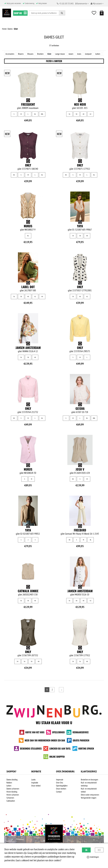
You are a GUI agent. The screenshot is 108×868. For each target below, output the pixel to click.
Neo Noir (80, 104)
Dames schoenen (13, 789)
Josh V (80, 469)
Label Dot (28, 287)
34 (73, 236)
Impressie (60, 780)
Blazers (21, 54)
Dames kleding (12, 780)
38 (76, 114)
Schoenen (10, 798)
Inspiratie (35, 783)
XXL (42, 114)
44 (42, 296)
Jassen (71, 54)
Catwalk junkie (28, 591)
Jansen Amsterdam (28, 348)
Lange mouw (60, 54)
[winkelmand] (101, 13)
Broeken (40, 54)
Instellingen (93, 857)
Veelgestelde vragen (89, 798)
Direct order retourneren (90, 795)
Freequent (28, 104)
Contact (59, 792)
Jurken (98, 54)
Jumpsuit (88, 54)
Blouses (30, 54)
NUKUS (28, 226)
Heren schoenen (13, 795)
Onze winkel (36, 786)
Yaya (80, 226)
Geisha (80, 408)
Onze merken (61, 789)
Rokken (9, 783)
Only (28, 165)
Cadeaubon (11, 801)
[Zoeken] (62, 13)
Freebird (80, 530)
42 (91, 114)
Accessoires (10, 54)
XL (35, 114)
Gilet (49, 54)
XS (14, 175)
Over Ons (60, 783)
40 (83, 114)
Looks (33, 780)
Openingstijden (62, 786)
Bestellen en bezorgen (89, 780)
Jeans (79, 54)
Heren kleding (12, 792)
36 (69, 114)
